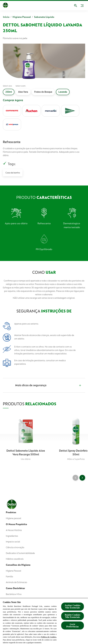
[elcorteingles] (70, 111)
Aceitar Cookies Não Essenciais (73, 606)
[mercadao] (51, 111)
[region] (44, 621)
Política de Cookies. (49, 637)
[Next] (82, 478)
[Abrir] (76, 6)
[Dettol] (8, 6)
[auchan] (31, 111)
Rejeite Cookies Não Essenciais (73, 616)
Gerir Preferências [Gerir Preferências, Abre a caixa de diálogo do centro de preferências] (73, 625)
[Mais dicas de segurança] (44, 385)
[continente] (12, 111)
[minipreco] (12, 125)
